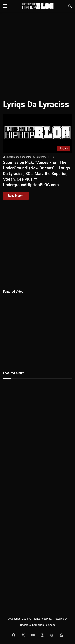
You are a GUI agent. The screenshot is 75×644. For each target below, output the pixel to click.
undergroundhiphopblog (19, 157)
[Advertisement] (37, 53)
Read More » (16, 196)
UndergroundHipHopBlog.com (38, 625)
